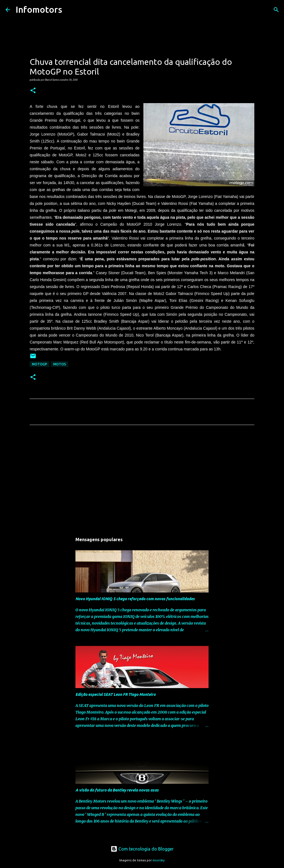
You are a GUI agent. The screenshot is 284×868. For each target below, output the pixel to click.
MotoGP (40, 364)
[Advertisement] (142, 481)
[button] (33, 91)
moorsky (159, 860)
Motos (60, 364)
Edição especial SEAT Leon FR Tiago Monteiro (116, 694)
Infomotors (39, 9)
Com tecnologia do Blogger (142, 849)
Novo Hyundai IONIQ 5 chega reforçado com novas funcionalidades (135, 599)
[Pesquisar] (70, 10)
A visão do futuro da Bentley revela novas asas (117, 790)
